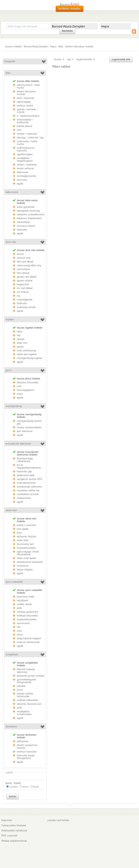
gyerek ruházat (25, 281)
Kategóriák (10, 61)
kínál (36, 787)
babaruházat (23, 222)
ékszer (20, 254)
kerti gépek (23, 529)
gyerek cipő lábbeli (27, 277)
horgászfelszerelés (27, 619)
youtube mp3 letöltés (58, 820)
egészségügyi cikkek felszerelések (28, 553)
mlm (19, 130)
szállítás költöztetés (27, 700)
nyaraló (21, 339)
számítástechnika (26, 483)
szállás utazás (24, 604)
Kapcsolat (7, 820)
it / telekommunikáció (28, 116)
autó (19, 386)
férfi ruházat (23, 273)
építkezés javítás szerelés (31, 676)
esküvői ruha (24, 258)
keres (26, 787)
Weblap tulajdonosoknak (14, 841)
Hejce (53, 47)
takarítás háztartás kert (29, 704)
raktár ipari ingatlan (27, 354)
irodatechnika (24, 498)
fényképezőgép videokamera (25, 460)
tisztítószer (23, 566)
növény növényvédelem (29, 427)
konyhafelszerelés (26, 548)
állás (61, 47)
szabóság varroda (26, 307)
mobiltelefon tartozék (28, 494)
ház (19, 335)
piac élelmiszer (25, 431)
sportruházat (23, 269)
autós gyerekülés (26, 207)
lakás (20, 332)
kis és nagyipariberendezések (29, 466)
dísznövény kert (25, 544)
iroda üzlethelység (26, 350)
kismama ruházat (26, 226)
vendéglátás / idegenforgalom (25, 159)
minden (14, 787)
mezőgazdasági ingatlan (30, 358)
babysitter (22, 230)
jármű (9, 370)
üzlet (19, 708)
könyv (20, 635)
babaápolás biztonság (28, 211)
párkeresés (23, 741)
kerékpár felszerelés (27, 616)
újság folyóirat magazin (29, 638)
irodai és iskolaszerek (28, 642)
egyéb (20, 184)
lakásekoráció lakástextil (30, 562)
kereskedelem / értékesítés (25, 121)
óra (18, 296)
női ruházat (23, 292)
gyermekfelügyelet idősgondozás (26, 681)
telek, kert (22, 343)
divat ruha (11, 242)
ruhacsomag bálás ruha (29, 265)
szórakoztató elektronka (29, 487)
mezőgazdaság (14, 406)
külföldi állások (25, 126)
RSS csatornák (9, 836)
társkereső (11, 726)
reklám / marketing (27, 165)
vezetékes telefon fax (28, 490)
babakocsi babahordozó (29, 218)
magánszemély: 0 (85, 59)
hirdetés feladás (69, 9)
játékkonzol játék (26, 475)
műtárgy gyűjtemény (28, 612)
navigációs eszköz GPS (30, 479)
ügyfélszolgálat (25, 154)
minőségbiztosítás (26, 176)
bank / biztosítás (26, 98)
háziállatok (22, 600)
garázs (20, 347)
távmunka (22, 180)
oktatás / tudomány (27, 134)
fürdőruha (22, 303)
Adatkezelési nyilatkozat (14, 831)
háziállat (21, 686)
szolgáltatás (12, 654)
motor (20, 394)
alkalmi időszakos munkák (79, 47)
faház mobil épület (26, 558)
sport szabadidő (14, 582)
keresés (67, 31)
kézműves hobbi (25, 597)
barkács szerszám (27, 525)
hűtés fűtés (23, 540)
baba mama (12, 192)
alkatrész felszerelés (28, 382)
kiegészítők (23, 284)
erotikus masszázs (27, 752)
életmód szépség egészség (26, 671)
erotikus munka (25, 106)
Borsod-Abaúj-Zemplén (36, 47)
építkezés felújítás (27, 536)
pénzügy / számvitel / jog (30, 138)
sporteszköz (23, 623)
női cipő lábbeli (25, 288)
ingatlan (10, 319)
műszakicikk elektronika (18, 444)
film (19, 627)
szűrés (12, 796)
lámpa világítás (25, 570)
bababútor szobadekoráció (31, 214)
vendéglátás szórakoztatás (24, 713)
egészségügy (24, 102)
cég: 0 (70, 59)
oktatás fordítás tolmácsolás (25, 695)
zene (19, 631)
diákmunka (23, 172)
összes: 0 (59, 59)
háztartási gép (24, 471)
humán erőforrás (25, 168)
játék (19, 608)
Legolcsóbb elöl (121, 59)
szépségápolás (25, 300)
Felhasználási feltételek (14, 825)
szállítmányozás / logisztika (26, 149)
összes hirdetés (13, 47)
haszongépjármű (25, 390)
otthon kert (11, 510)
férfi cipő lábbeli (25, 262)
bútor (19, 533)
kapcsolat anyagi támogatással (26, 757)
